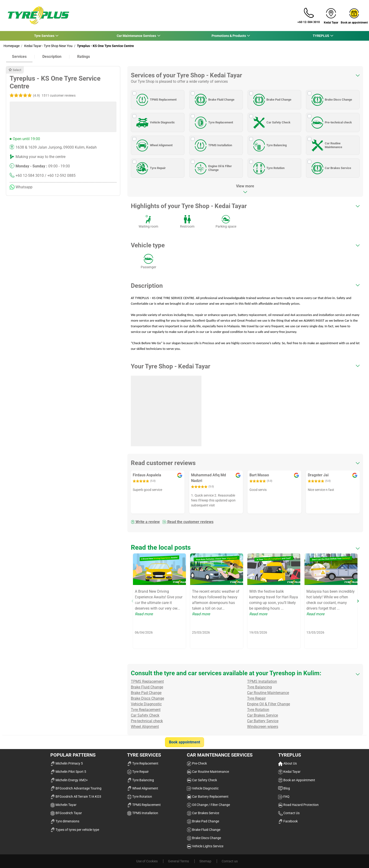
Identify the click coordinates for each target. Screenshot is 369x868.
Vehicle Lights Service (205, 846)
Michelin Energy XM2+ (69, 780)
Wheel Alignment (154, 145)
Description (52, 57)
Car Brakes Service (331, 168)
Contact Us (289, 813)
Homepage (12, 46)
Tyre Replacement (213, 122)
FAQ (284, 797)
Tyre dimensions (65, 821)
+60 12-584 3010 (30, 176)
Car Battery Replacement (208, 797)
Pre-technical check (331, 122)
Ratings (84, 57)
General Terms (179, 861)
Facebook (288, 821)
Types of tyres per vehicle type (75, 830)
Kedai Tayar (289, 772)
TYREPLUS (290, 755)
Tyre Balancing (269, 145)
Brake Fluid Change (214, 100)
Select (15, 70)
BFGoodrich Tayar (66, 813)
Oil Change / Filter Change (208, 805)
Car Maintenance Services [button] (136, 36)
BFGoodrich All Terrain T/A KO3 (76, 797)
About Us (287, 763)
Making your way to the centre (40, 157)
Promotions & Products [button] (229, 36)
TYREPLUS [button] (321, 36)
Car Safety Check (271, 122)
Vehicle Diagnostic (155, 122)
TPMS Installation (213, 145)
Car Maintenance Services (220, 755)
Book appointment (184, 742)
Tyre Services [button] (44, 36)
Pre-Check (197, 763)
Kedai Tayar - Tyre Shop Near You (48, 46)
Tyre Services (144, 755)
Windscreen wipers (263, 727)
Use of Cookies (147, 861)
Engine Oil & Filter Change (213, 168)
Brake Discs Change (331, 100)
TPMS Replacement (156, 100)
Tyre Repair (150, 168)
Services (19, 57)
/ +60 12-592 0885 (60, 176)
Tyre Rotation (268, 168)
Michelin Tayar (63, 805)
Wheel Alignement (143, 788)
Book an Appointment (297, 780)
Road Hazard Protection (298, 805)
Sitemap (206, 861)
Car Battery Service (263, 721)
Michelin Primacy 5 (67, 763)
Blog (284, 788)
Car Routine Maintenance (326, 145)
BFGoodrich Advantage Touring (76, 788)
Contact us (230, 861)
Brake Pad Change (272, 100)
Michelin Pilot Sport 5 (68, 772)
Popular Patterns (73, 755)
